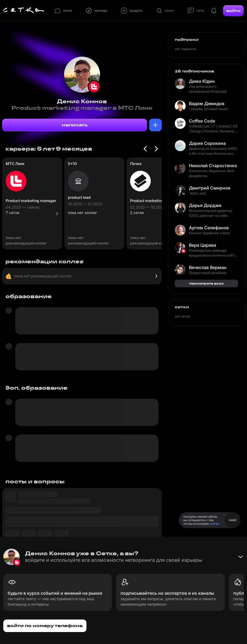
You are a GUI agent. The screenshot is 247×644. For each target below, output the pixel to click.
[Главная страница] (24, 11)
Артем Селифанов (209, 228)
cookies (214, 524)
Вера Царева (203, 245)
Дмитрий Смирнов (210, 188)
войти (233, 11)
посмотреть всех (207, 283)
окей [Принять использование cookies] (232, 520)
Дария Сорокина (207, 143)
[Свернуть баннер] (240, 557)
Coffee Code (202, 121)
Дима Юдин (202, 81)
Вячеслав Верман (208, 267)
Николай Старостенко (213, 166)
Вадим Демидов (207, 103)
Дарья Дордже (205, 205)
